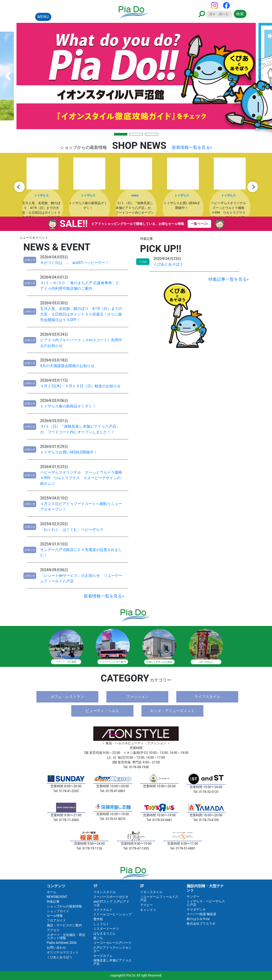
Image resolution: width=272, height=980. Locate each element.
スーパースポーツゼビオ (111, 897)
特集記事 (53, 902)
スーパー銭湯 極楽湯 (201, 914)
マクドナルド (103, 910)
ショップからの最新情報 (64, 906)
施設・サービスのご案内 (64, 925)
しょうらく (101, 924)
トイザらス (41, 195)
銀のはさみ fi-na (198, 919)
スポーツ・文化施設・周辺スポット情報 (66, 937)
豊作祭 (98, 919)
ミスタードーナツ (106, 929)
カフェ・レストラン (67, 697)
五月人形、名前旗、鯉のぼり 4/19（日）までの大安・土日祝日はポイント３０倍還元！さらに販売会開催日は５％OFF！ (81, 314)
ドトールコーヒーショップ (112, 914)
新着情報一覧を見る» (192, 147)
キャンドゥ (148, 910)
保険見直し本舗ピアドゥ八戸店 (112, 962)
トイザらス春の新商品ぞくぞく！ (68, 406)
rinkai (135, 195)
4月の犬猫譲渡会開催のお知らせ (67, 366)
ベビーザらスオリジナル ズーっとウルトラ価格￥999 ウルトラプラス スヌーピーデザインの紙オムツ (81, 478)
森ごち (98, 938)
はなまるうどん (104, 933)
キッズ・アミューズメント (172, 711)
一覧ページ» (199, 224)
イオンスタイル (104, 892)
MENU (43, 17)
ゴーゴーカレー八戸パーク (112, 943)
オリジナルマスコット (63, 952)
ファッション (137, 697)
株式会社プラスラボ (201, 924)
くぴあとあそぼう (168, 264)
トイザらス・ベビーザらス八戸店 (206, 903)
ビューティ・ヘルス (102, 711)
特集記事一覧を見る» (229, 279)
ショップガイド (58, 911)
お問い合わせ (56, 948)
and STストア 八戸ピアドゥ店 (111, 903)
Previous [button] (19, 187)
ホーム (52, 892)
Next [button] (253, 187)
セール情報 (55, 916)
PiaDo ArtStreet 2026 (62, 943)
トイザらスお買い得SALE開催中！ (69, 452)
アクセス (53, 930)
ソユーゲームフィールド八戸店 (159, 899)
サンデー (193, 897)
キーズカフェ (103, 956)
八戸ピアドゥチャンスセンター (112, 949)
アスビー (147, 905)
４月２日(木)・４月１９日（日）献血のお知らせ (81, 386)
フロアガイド (56, 920)
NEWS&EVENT (57, 897)
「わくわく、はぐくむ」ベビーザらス (72, 529)
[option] (43, 187)
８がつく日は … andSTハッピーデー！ (75, 263)
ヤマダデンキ (196, 910)
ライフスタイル (207, 697)
